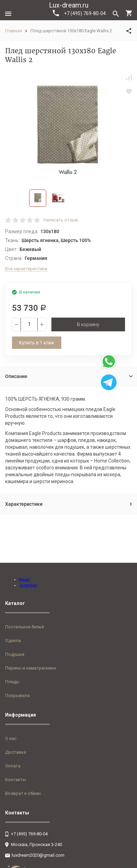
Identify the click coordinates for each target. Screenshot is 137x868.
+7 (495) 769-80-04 (79, 13)
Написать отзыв (61, 220)
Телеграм (28, 585)
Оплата (13, 766)
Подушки (15, 654)
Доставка (16, 752)
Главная (14, 31)
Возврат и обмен (23, 793)
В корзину (88, 324)
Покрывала (17, 695)
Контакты (16, 780)
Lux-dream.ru (69, 5)
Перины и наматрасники (30, 668)
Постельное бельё (24, 627)
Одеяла (13, 641)
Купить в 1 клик (37, 343)
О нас (11, 738)
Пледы (12, 682)
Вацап (24, 579)
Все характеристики (26, 269)
